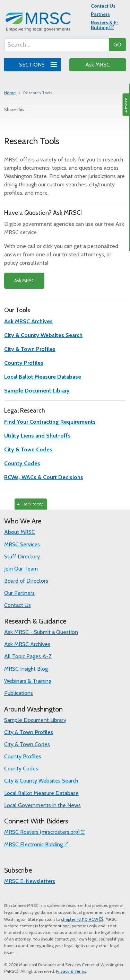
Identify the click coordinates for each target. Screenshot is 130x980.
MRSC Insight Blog (26, 669)
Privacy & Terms (71, 971)
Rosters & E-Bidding (105, 25)
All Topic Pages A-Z (28, 656)
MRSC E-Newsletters (30, 881)
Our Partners (19, 593)
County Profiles (23, 756)
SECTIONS (37, 64)
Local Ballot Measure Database (41, 793)
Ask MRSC (98, 65)
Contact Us (103, 6)
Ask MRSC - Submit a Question (41, 632)
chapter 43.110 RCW (80, 919)
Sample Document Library (35, 720)
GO (117, 45)
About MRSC (20, 532)
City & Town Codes (27, 744)
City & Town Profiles (29, 732)
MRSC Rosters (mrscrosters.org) (42, 832)
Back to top (30, 504)
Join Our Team (21, 569)
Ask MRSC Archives (27, 644)
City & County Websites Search (41, 781)
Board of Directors (26, 581)
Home (10, 93)
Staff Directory (22, 557)
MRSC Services (22, 544)
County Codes (21, 769)
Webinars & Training (28, 681)
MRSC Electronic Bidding (33, 844)
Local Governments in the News (42, 805)
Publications (19, 693)
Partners (100, 14)
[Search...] (57, 45)
